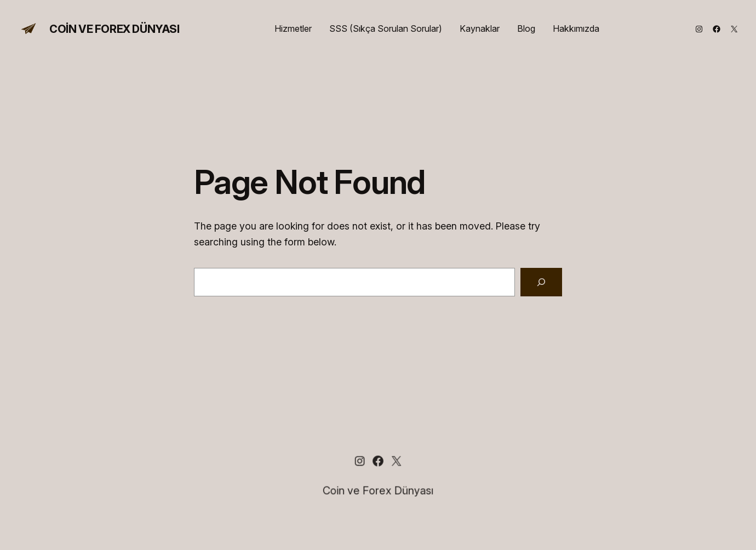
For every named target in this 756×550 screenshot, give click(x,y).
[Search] (541, 282)
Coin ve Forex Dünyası (114, 29)
